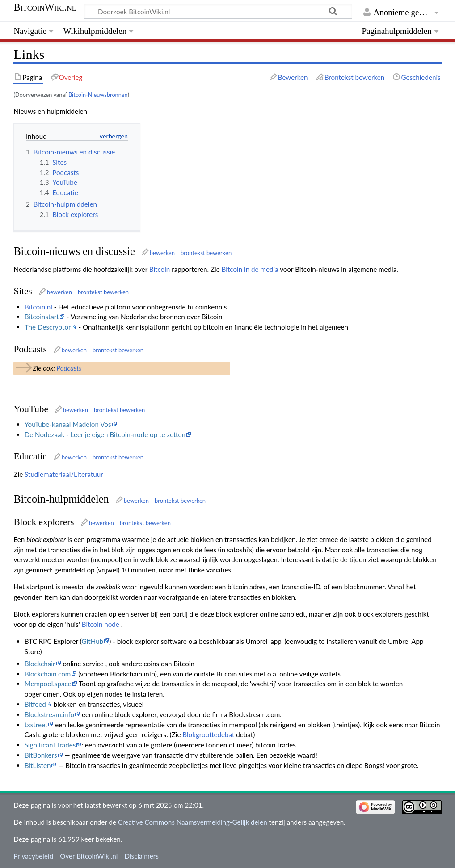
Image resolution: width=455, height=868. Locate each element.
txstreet (36, 725)
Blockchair (40, 664)
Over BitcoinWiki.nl (89, 856)
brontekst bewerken (206, 253)
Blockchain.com (48, 674)
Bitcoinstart (42, 317)
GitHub (93, 641)
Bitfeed (35, 704)
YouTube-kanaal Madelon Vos (68, 424)
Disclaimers (142, 856)
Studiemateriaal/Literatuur (64, 474)
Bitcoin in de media (250, 269)
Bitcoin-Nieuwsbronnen (98, 95)
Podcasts (69, 368)
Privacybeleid (33, 856)
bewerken (162, 253)
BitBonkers (41, 755)
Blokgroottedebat (208, 734)
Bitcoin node (101, 624)
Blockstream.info (49, 714)
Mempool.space (48, 684)
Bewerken (293, 77)
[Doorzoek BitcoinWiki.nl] (218, 11)
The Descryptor (48, 327)
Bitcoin (160, 269)
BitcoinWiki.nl (45, 8)
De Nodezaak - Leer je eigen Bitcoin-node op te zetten (105, 434)
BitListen (38, 765)
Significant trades (50, 745)
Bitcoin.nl (38, 307)
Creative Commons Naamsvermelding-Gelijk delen (193, 822)
